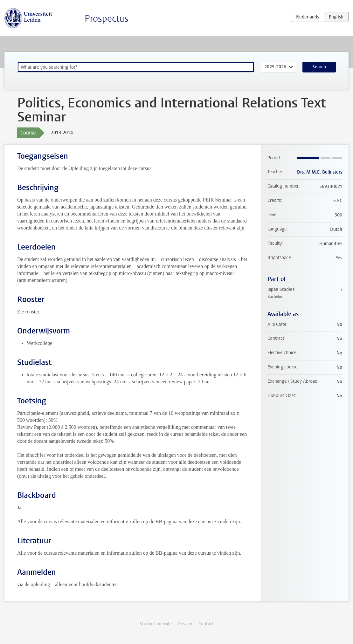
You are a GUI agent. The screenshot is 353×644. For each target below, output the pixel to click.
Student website (156, 624)
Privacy (185, 624)
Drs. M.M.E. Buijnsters (320, 172)
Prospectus (107, 19)
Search (319, 67)
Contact (206, 624)
